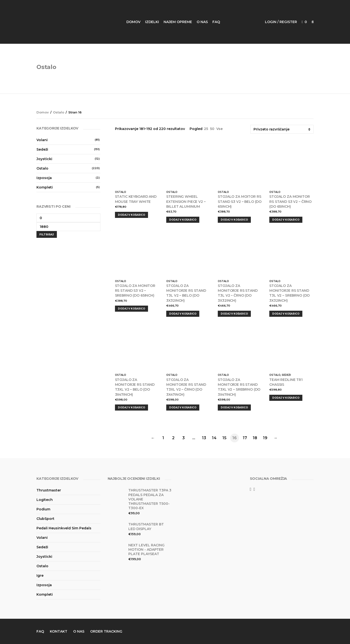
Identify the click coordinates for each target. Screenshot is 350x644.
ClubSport (45, 519)
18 (255, 438)
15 (224, 438)
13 (204, 438)
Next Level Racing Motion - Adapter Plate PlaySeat (146, 550)
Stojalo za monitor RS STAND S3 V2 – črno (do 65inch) (290, 202)
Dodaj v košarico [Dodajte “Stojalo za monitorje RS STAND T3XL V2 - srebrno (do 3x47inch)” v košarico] (234, 408)
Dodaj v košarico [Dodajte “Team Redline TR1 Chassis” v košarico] (286, 398)
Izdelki (152, 22)
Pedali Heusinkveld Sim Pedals (64, 528)
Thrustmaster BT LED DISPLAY (146, 526)
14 (214, 438)
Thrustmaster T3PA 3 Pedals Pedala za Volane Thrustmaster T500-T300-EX (150, 499)
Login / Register (281, 22)
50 (212, 129)
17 (245, 438)
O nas (202, 22)
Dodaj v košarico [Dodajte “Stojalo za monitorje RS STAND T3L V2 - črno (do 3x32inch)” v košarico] (234, 314)
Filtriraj (47, 234)
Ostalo (59, 112)
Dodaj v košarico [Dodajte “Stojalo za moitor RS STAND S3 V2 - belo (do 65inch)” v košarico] (234, 220)
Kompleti (45, 187)
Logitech (45, 500)
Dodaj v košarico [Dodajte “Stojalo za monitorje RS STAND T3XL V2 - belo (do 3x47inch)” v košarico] (131, 408)
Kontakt (59, 631)
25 (206, 129)
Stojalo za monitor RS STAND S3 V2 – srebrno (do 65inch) (135, 291)
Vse (219, 129)
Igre (40, 575)
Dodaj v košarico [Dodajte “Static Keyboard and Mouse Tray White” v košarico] (131, 215)
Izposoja (44, 178)
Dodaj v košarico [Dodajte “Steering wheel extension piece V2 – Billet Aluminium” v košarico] (183, 220)
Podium (43, 509)
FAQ (216, 22)
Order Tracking (106, 631)
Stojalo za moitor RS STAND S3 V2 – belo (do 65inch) (240, 202)
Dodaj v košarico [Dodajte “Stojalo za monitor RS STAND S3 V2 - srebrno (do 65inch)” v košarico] (131, 309)
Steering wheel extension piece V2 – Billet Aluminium (186, 202)
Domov (133, 22)
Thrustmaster (49, 490)
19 (265, 438)
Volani (42, 140)
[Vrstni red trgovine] (282, 129)
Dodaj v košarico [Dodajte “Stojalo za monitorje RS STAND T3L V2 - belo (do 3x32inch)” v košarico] (183, 314)
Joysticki (44, 159)
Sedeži (286, 375)
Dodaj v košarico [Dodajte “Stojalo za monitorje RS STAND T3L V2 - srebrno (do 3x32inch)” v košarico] (286, 314)
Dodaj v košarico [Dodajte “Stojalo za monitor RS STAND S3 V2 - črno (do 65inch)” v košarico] (286, 220)
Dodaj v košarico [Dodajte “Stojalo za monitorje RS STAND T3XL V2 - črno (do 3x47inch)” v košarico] (183, 408)
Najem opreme (178, 22)
